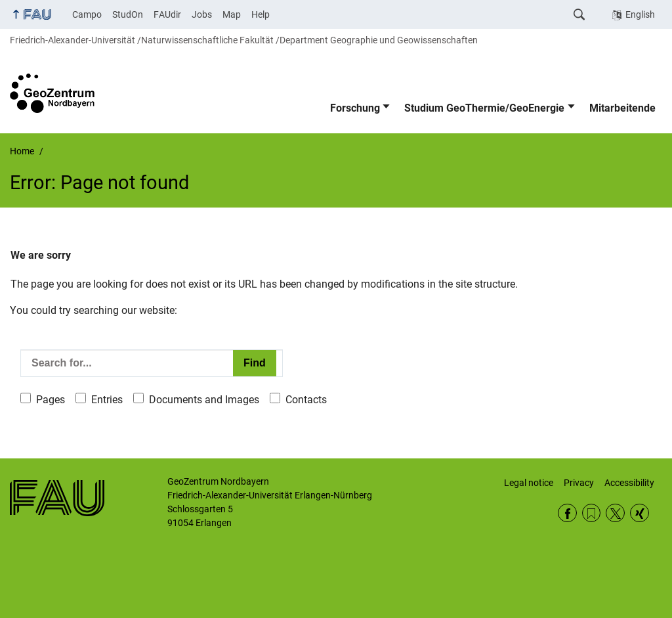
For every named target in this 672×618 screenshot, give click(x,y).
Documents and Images (204, 400)
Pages (51, 400)
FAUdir (167, 14)
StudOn (128, 14)
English (640, 14)
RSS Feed (592, 513)
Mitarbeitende (622, 108)
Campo (87, 14)
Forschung (355, 108)
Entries (107, 400)
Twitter (615, 513)
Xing (640, 513)
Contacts (306, 400)
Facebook (567, 513)
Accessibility (629, 483)
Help (261, 14)
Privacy (579, 483)
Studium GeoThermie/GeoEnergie (484, 108)
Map (232, 14)
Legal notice (529, 483)
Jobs (202, 14)
